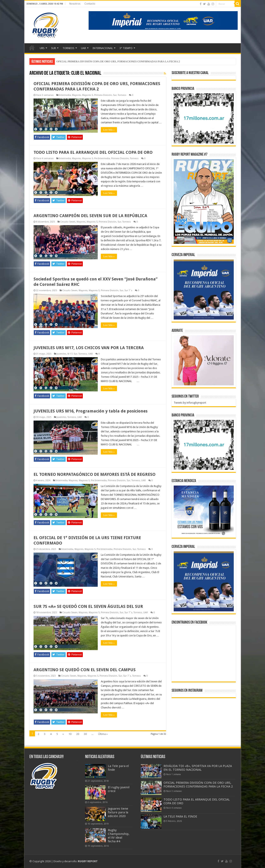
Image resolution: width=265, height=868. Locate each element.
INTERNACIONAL (103, 48)
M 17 (70, 354)
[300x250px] (204, 510)
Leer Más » (109, 130)
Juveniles (61, 354)
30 (85, 734)
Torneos (122, 95)
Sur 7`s (128, 290)
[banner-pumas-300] (204, 289)
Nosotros (75, 4)
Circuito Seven (68, 222)
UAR (83, 48)
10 (70, 734)
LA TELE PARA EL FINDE (180, 816)
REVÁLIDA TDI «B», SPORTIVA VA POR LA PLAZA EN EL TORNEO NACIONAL (198, 768)
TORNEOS (68, 48)
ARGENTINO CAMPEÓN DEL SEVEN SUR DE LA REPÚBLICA (90, 216)
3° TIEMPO (126, 48)
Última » (103, 734)
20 (78, 734)
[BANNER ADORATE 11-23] (204, 360)
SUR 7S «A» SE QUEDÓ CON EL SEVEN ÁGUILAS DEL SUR (88, 606)
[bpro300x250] (204, 118)
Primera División (103, 95)
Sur (115, 95)
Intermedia (65, 95)
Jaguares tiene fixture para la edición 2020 (118, 812)
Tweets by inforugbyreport (190, 403)
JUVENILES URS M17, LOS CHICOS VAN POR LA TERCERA (89, 348)
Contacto (90, 4)
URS (42, 48)
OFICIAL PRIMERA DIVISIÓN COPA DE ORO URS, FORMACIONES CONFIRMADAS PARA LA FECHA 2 (118, 61)
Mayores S (88, 95)
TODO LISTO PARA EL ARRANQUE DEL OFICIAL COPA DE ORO (93, 152)
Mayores (76, 95)
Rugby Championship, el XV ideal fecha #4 (119, 836)
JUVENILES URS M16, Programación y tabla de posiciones (91, 411)
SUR (54, 48)
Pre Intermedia (102, 158)
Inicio (32, 48)
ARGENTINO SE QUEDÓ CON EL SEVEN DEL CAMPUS (85, 670)
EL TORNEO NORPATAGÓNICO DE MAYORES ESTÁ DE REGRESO (95, 474)
